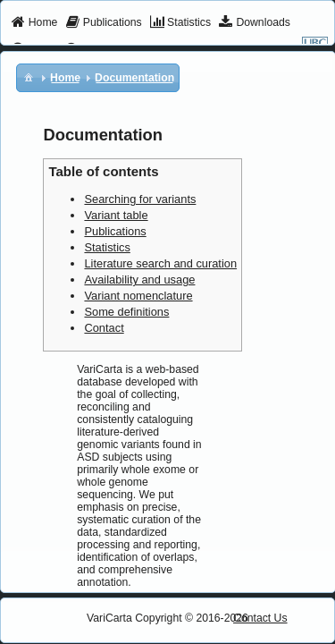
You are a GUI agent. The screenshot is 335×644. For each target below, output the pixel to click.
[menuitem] (34, 23)
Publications (115, 231)
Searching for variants (140, 199)
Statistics (107, 247)
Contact (104, 328)
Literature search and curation (160, 263)
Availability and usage (139, 280)
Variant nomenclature (138, 296)
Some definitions (126, 312)
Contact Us (260, 618)
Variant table (116, 215)
